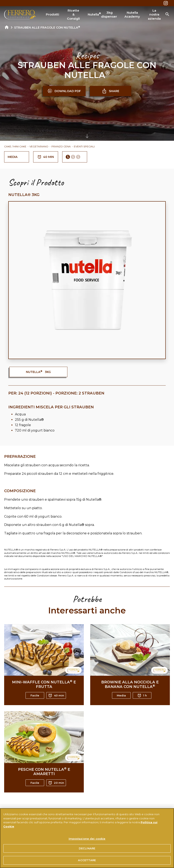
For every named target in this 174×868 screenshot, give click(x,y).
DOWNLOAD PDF (64, 91)
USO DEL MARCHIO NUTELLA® (82, 556)
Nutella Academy (132, 15)
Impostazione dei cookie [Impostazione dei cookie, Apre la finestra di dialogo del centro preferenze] (87, 839)
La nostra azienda (154, 14)
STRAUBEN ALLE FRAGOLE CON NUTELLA (47, 28)
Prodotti (52, 14)
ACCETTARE (87, 860)
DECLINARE (87, 848)
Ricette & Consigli (73, 14)
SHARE (111, 91)
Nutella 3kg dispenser (102, 15)
